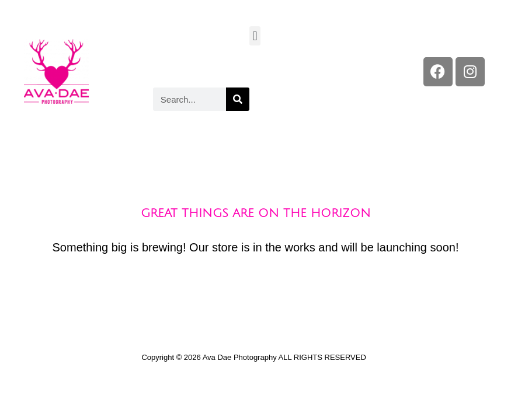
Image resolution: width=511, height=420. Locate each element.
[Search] (238, 99)
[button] (255, 36)
